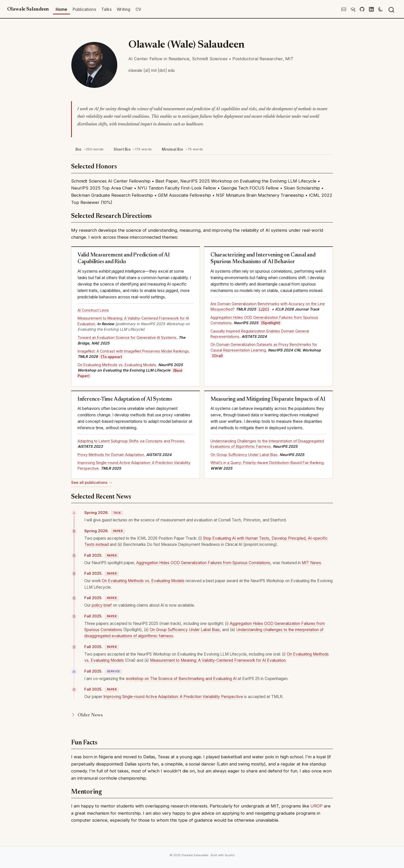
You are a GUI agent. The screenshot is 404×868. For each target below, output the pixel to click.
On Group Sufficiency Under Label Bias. (245, 455)
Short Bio (133, 149)
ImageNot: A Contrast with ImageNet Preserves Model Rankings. (134, 351)
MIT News (311, 563)
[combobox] (392, 10)
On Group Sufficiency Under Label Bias (185, 630)
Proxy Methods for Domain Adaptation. (111, 455)
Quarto (230, 855)
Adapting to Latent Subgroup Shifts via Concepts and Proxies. (131, 441)
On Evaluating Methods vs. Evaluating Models (143, 581)
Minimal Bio (182, 149)
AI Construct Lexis (93, 310)
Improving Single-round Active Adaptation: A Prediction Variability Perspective (173, 697)
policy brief (102, 605)
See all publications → (92, 483)
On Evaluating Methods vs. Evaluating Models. (117, 365)
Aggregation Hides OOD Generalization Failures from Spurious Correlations (203, 563)
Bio (90, 149)
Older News (87, 715)
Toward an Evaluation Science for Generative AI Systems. (128, 337)
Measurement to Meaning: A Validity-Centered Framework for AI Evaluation (218, 660)
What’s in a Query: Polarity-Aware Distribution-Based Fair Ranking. (268, 463)
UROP (317, 806)
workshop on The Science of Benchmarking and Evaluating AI (181, 679)
